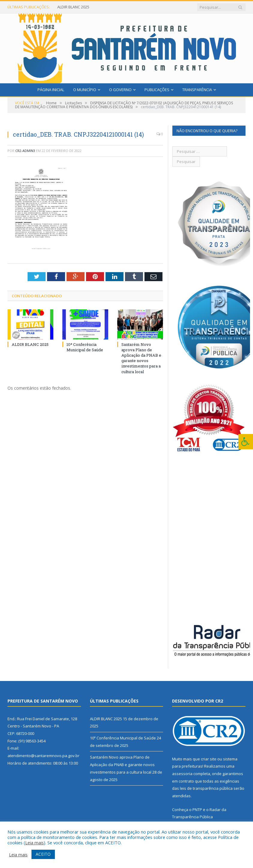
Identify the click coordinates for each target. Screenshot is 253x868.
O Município (85, 90)
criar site (209, 759)
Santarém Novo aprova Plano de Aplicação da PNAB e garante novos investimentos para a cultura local (141, 358)
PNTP (197, 810)
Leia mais (34, 843)
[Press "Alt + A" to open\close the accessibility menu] (246, 442)
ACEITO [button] (43, 854)
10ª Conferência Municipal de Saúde (85, 347)
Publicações (157, 90)
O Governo (120, 90)
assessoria (182, 774)
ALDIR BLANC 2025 (73, 7)
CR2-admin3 (25, 151)
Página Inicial (51, 90)
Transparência (197, 90)
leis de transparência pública (206, 788)
